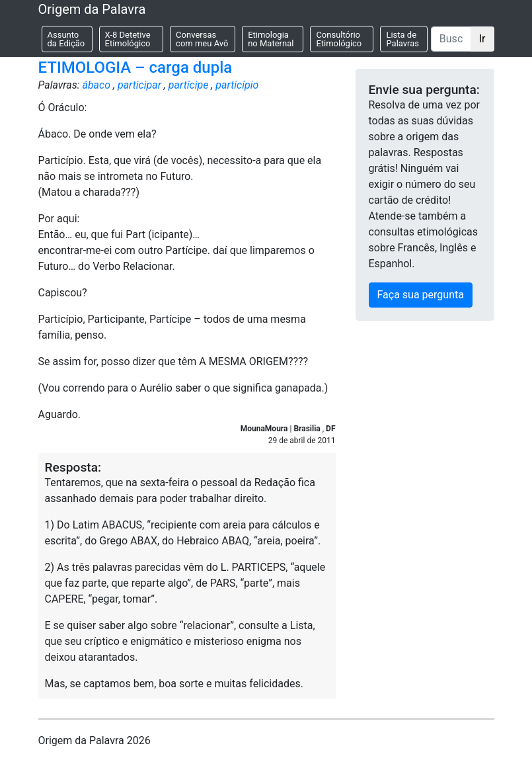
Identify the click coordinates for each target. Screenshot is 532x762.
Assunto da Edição (66, 39)
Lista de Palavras (402, 39)
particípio (237, 85)
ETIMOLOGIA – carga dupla (135, 67)
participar (139, 85)
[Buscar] (451, 39)
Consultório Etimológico (339, 39)
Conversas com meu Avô (202, 39)
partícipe (189, 85)
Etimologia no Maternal (271, 39)
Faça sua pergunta (421, 295)
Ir (482, 39)
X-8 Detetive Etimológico (128, 39)
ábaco (96, 85)
